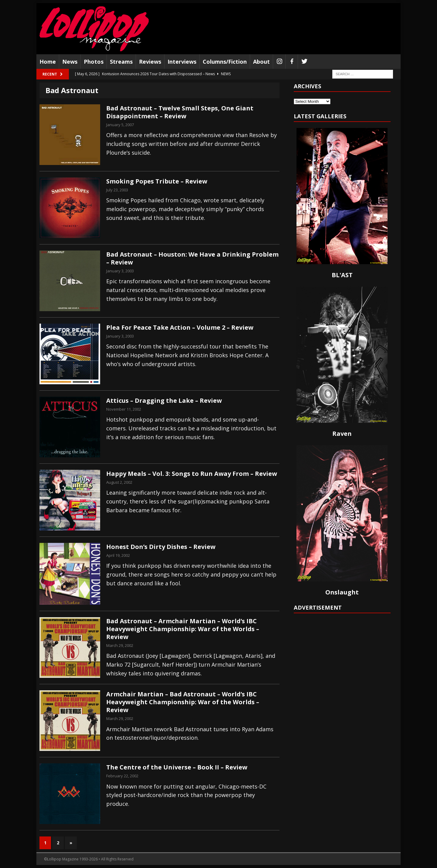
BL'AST (342, 275)
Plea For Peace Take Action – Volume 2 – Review (180, 327)
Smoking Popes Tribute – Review (157, 181)
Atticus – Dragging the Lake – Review (164, 400)
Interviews (182, 62)
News (70, 62)
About (261, 62)
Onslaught (342, 592)
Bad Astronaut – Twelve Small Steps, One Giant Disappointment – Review (180, 112)
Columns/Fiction (225, 62)
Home (48, 62)
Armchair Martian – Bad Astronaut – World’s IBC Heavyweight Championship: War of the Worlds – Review (183, 702)
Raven (342, 434)
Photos (94, 62)
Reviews (150, 62)
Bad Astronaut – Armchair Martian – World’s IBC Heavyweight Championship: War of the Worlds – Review (183, 629)
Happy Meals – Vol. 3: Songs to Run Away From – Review (192, 474)
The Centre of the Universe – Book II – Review (177, 767)
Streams (121, 62)
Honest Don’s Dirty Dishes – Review (161, 547)
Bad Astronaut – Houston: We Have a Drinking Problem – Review (192, 258)
